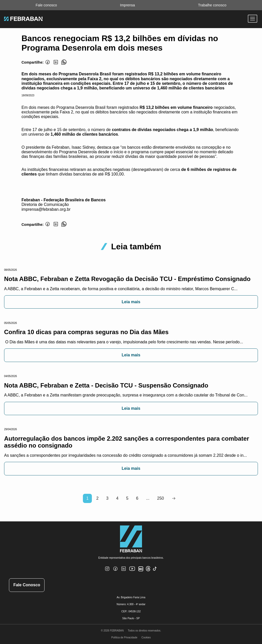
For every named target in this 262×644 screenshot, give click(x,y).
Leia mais (131, 302)
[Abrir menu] (253, 19)
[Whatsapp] (64, 65)
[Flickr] (142, 572)
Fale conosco (46, 5)
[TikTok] (155, 572)
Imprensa (127, 5)
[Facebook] (48, 65)
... (148, 498)
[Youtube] (133, 573)
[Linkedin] (56, 65)
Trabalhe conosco (212, 5)
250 (161, 498)
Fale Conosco (27, 585)
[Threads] (148, 570)
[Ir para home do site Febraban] (23, 19)
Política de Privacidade (124, 637)
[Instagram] (107, 572)
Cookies (146, 637)
